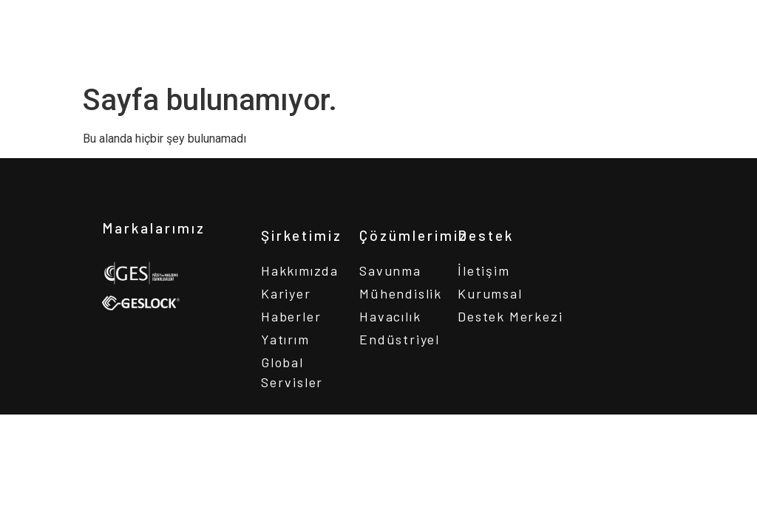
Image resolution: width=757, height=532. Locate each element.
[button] (712, 23)
